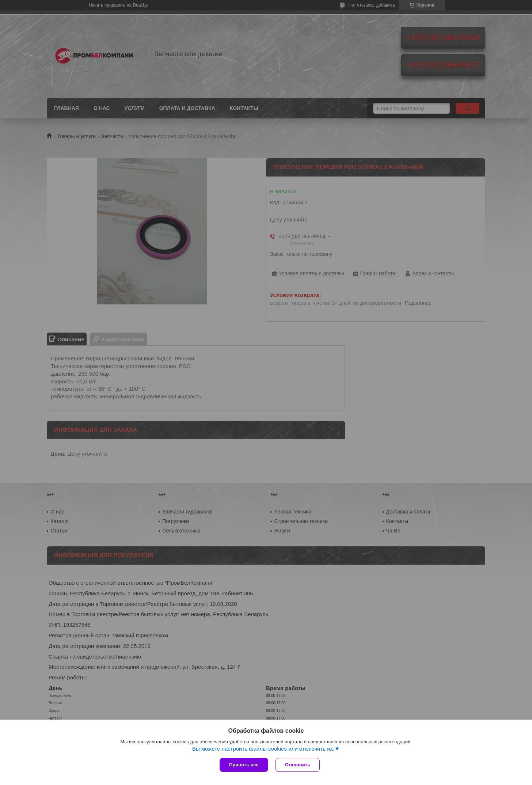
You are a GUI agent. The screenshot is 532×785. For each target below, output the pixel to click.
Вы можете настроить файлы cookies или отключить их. (263, 749)
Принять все (244, 765)
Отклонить (298, 765)
